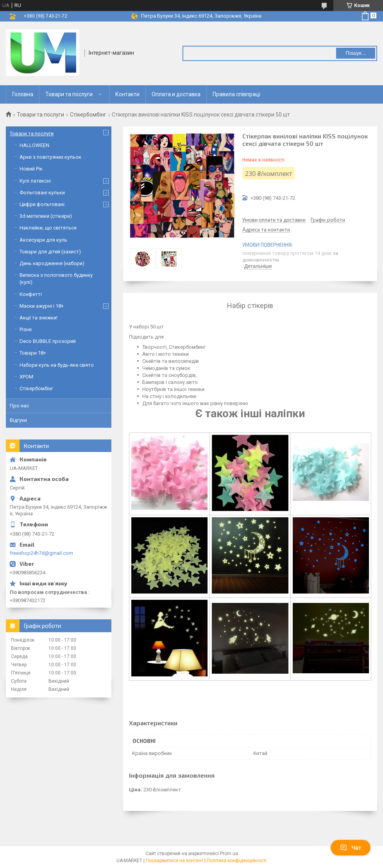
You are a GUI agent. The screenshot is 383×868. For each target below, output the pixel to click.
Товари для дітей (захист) (50, 252)
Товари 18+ (33, 353)
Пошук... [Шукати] (355, 53)
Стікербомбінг (88, 115)
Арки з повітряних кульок (50, 157)
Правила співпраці (236, 94)
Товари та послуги (69, 94)
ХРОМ (26, 377)
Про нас (19, 406)
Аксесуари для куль (43, 240)
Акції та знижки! (38, 318)
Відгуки (18, 420)
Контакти (127, 94)
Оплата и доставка (176, 94)
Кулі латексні (35, 181)
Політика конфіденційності (237, 861)
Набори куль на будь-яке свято (57, 365)
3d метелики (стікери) (46, 216)
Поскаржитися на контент (174, 861)
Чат (351, 848)
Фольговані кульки (42, 193)
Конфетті (31, 294)
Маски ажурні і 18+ (42, 306)
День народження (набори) (52, 263)
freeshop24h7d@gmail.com (41, 553)
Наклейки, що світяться (48, 228)
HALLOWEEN (34, 145)
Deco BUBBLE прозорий (48, 341)
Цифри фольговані (42, 204)
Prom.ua (229, 854)
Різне (26, 329)
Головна (23, 94)
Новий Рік (31, 169)
